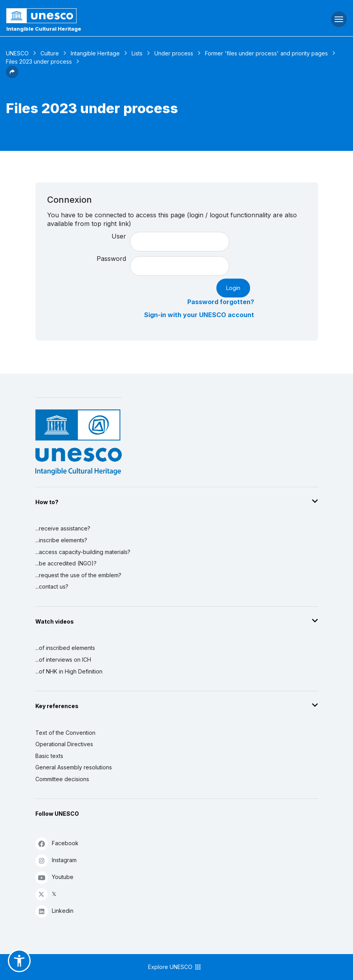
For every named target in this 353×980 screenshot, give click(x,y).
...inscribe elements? (61, 540)
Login (233, 288)
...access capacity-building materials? (83, 552)
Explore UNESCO (175, 967)
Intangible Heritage (95, 53)
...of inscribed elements (65, 648)
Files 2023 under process (39, 61)
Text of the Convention (65, 733)
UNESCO (17, 53)
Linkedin (54, 911)
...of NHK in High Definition (69, 671)
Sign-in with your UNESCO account (199, 315)
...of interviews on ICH (63, 660)
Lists (137, 53)
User (119, 236)
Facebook (57, 843)
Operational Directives (64, 744)
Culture (50, 53)
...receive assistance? (63, 528)
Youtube (54, 877)
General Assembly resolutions (74, 767)
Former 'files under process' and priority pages (266, 53)
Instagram (56, 860)
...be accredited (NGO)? (66, 563)
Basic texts (49, 756)
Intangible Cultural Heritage (44, 29)
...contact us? (52, 586)
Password (111, 259)
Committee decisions (62, 779)
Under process (174, 53)
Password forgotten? (221, 302)
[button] (12, 76)
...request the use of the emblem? (78, 575)
